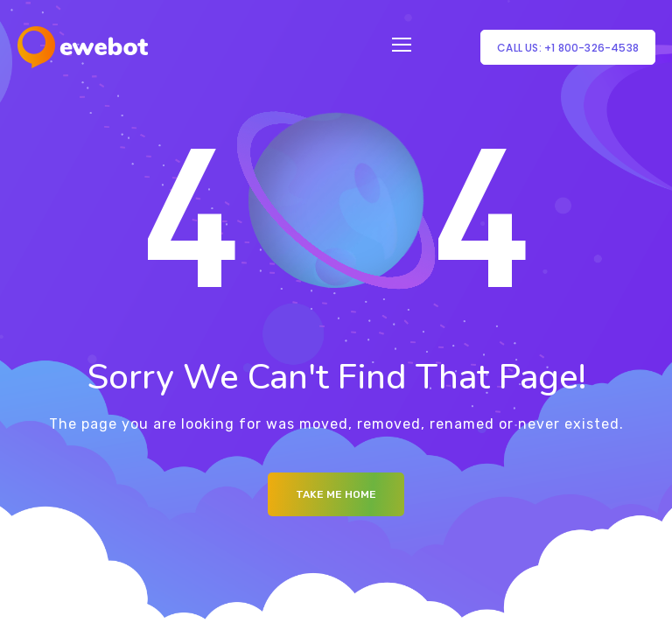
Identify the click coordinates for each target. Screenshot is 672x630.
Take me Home (336, 494)
